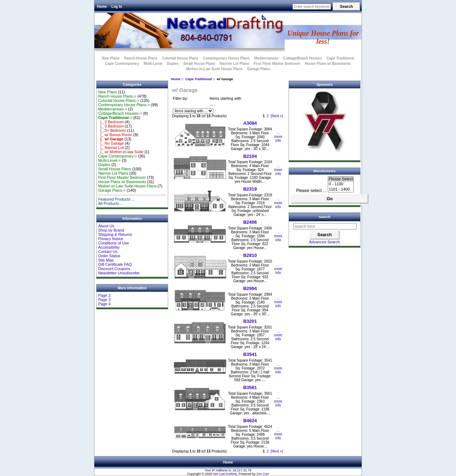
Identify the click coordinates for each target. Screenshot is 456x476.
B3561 (250, 387)
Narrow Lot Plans (234, 64)
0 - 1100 (341, 184)
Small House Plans (199, 64)
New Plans (111, 58)
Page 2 (104, 295)
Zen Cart (263, 474)
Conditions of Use (113, 243)
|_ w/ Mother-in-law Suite (121, 152)
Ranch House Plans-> (117, 96)
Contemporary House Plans (226, 58)
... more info (278, 137)
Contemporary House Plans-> (124, 105)
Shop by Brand (111, 230)
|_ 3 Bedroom (111, 126)
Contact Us (108, 252)
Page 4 (104, 304)
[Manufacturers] (341, 184)
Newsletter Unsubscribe (119, 273)
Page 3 (104, 300)
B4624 (250, 421)
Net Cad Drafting (225, 474)
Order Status (109, 256)
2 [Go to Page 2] (268, 116)
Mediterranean (266, 58)
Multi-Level (153, 64)
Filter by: (180, 98)
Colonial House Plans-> (118, 100)
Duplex (173, 64)
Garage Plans (259, 69)
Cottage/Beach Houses (303, 58)
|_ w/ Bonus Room (115, 135)
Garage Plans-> (112, 190)
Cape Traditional (198, 79)
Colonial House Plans (180, 58)
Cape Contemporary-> (117, 156)
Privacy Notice (110, 239)
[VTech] (325, 153)
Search (325, 217)
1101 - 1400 (341, 190)
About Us (106, 226)
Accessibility (109, 247)
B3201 (250, 321)
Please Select (341, 179)
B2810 (250, 255)
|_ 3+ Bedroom (112, 130)
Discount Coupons (114, 269)
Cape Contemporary (122, 64)
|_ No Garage (111, 143)
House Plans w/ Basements (328, 64)
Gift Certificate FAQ (115, 264)
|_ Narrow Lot (111, 148)
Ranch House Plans (141, 58)
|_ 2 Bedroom (111, 122)
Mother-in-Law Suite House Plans (214, 69)
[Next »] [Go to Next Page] (277, 116)
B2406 (250, 222)
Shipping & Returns (115, 234)
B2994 (250, 288)
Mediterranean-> (112, 109)
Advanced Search (324, 242)
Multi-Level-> (109, 160)
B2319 (250, 189)
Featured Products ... (116, 199)
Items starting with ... (226, 101)
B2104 (250, 156)
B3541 (250, 354)
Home (102, 7)
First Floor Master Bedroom (277, 64)
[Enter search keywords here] (312, 7)
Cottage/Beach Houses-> (120, 113)
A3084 (250, 123)
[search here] (325, 226)
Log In (117, 7)
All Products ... (111, 203)
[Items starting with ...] (193, 111)
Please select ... (311, 191)
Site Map (106, 260)
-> (115, 118)
